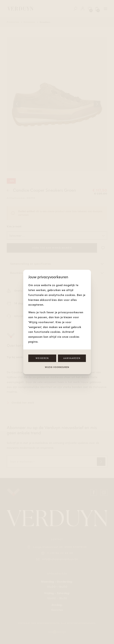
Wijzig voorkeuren (57, 367)
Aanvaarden (72, 358)
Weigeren (42, 358)
